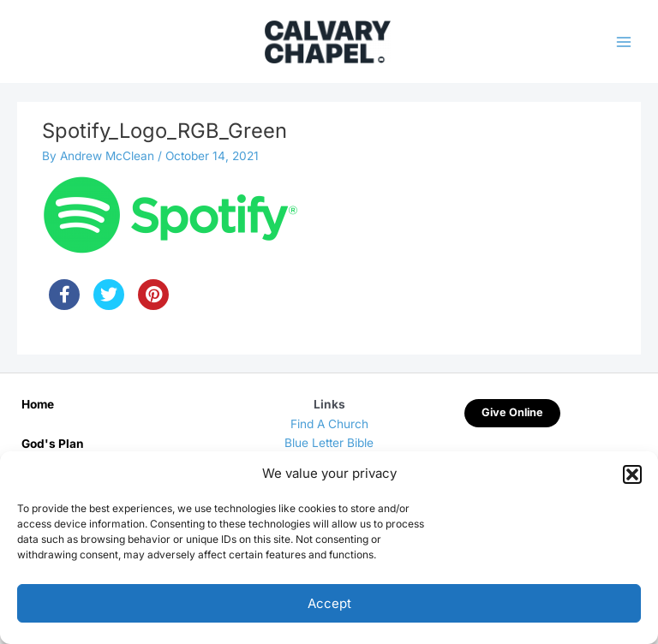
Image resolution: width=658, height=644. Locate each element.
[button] (632, 474)
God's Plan (53, 444)
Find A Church (329, 424)
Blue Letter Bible (329, 443)
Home (38, 404)
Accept (329, 603)
